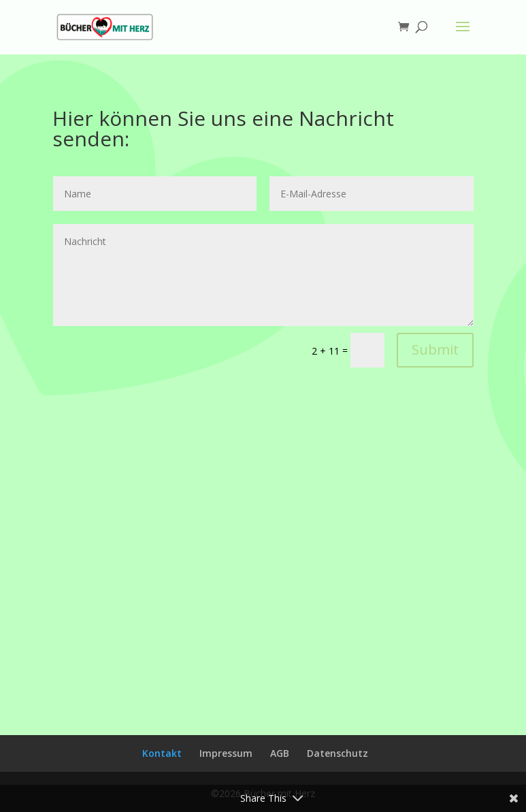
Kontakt (162, 753)
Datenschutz (338, 753)
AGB (280, 753)
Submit (435, 350)
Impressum (226, 753)
